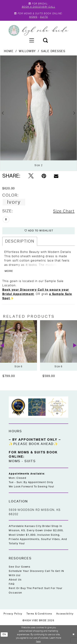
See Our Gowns (19, 567)
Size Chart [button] (64, 211)
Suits (44, 17)
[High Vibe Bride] (38, 30)
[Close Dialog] (74, 635)
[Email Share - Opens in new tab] (56, 176)
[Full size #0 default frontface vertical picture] (38, 113)
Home (9, 51)
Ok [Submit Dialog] (4, 634)
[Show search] (45, 40)
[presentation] (18, 345)
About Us (15, 580)
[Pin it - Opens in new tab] (44, 176)
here (38, 641)
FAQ (12, 584)
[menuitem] (32, 40)
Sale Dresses (53, 51)
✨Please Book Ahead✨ (33, 444)
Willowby (27, 51)
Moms (33, 17)
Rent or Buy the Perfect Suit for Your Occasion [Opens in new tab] (36, 590)
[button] (32, 40)
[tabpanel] (38, 113)
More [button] (9, 271)
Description (20, 241)
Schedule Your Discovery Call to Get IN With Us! (36, 573)
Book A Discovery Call (38, 7)
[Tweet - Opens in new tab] (31, 176)
